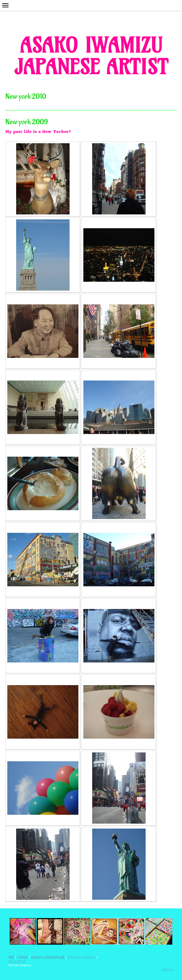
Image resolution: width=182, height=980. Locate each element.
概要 (11, 957)
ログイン (168, 969)
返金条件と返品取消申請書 (48, 957)
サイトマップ (17, 961)
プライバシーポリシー (81, 957)
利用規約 (23, 957)
